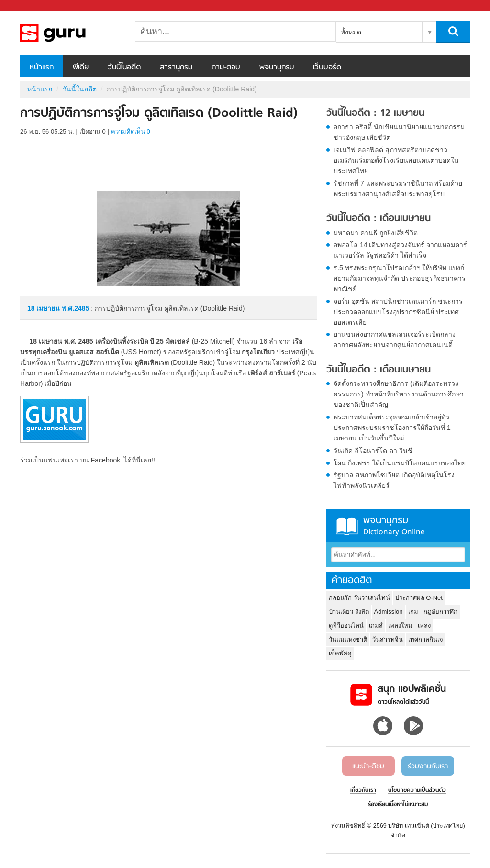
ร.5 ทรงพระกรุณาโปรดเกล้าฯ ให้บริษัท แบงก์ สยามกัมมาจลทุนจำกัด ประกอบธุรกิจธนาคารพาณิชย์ (400, 278)
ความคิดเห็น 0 (131, 131)
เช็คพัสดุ (340, 653)
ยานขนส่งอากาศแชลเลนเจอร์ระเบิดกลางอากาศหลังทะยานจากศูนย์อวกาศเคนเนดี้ (395, 339)
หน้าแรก (42, 68)
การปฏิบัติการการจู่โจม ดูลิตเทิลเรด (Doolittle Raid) (70, 33)
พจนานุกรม (277, 68)
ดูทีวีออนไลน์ (346, 626)
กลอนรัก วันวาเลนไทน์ (359, 598)
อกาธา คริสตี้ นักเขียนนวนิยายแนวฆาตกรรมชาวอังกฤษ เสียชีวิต (399, 132)
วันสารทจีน (388, 639)
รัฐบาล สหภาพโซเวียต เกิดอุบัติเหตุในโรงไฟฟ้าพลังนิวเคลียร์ (394, 480)
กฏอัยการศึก (440, 612)
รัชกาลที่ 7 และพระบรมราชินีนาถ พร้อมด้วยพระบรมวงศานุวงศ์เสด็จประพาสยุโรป (398, 189)
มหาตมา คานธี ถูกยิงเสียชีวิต (376, 233)
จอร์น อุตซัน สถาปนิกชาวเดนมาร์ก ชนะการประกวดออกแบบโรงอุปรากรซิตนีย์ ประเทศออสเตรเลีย (398, 312)
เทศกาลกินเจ (426, 639)
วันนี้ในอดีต (124, 68)
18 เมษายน (45, 308)
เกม (413, 612)
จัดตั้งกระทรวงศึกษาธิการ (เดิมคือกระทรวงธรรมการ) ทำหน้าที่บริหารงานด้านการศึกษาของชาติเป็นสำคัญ (399, 394)
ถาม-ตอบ (226, 68)
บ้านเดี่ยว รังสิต (349, 612)
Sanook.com (29, 6)
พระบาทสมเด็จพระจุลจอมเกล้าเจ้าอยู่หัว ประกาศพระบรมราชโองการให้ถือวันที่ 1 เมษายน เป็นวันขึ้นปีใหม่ (392, 428)
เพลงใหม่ (400, 626)
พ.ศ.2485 (75, 308)
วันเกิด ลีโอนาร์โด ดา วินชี (373, 451)
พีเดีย (81, 68)
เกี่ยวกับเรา (363, 790)
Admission (389, 612)
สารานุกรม (176, 68)
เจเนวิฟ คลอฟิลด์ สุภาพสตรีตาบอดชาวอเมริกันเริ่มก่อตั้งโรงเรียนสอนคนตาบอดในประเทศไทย (396, 160)
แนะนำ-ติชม (368, 767)
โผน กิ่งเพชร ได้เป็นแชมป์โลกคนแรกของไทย (400, 463)
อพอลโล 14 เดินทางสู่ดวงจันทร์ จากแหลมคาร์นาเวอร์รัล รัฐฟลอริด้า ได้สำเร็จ (400, 250)
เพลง (424, 626)
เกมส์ (376, 626)
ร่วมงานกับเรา (428, 767)
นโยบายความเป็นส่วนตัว (417, 790)
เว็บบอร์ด (327, 68)
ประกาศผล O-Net (419, 598)
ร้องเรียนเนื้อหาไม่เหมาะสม (398, 805)
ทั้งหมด (351, 32)
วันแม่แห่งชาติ (348, 639)
